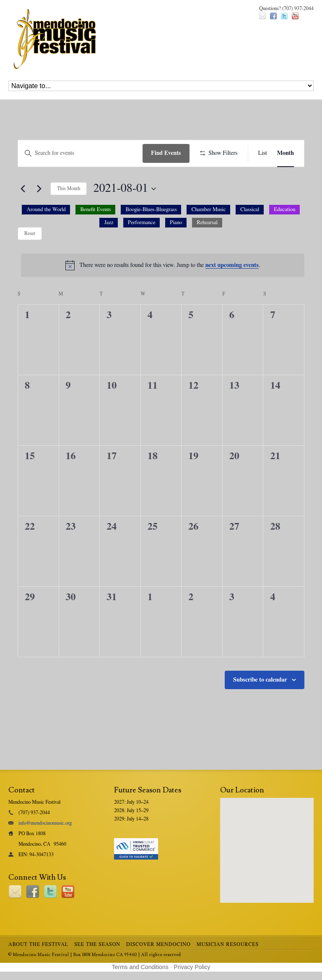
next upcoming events (232, 265)
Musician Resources (228, 944)
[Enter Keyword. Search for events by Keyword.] (80, 153)
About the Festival (38, 944)
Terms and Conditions (140, 967)
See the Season (97, 944)
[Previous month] (23, 189)
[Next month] (39, 189)
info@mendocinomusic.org (45, 823)
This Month (69, 188)
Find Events (166, 153)
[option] (46, 210)
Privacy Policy (192, 967)
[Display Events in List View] (263, 153)
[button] (161, 218)
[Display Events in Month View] (286, 153)
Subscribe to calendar (260, 680)
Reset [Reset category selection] (30, 233)
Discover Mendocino (158, 944)
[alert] (163, 265)
